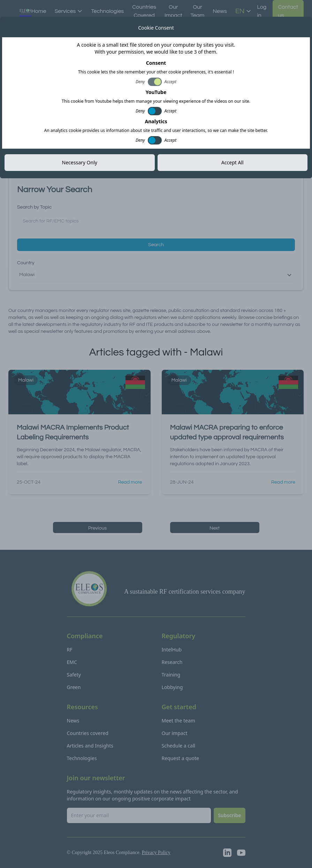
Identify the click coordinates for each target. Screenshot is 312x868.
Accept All (233, 162)
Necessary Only (80, 162)
